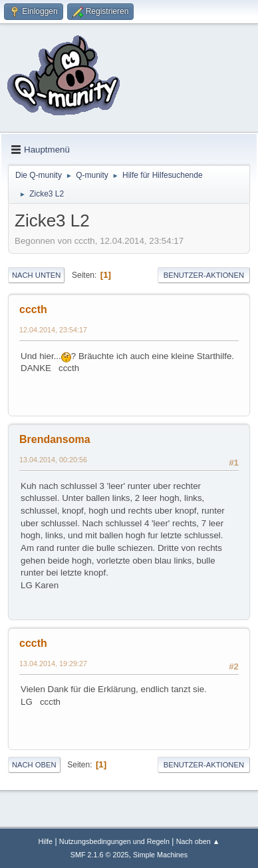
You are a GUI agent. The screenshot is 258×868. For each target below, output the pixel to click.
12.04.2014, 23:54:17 (53, 330)
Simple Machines (160, 855)
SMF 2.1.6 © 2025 (100, 855)
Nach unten (36, 275)
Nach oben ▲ (198, 841)
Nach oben (34, 765)
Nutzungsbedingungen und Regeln (114, 841)
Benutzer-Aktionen (204, 275)
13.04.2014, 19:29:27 (53, 663)
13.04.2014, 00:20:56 (53, 460)
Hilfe (45, 841)
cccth (33, 309)
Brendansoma (55, 439)
